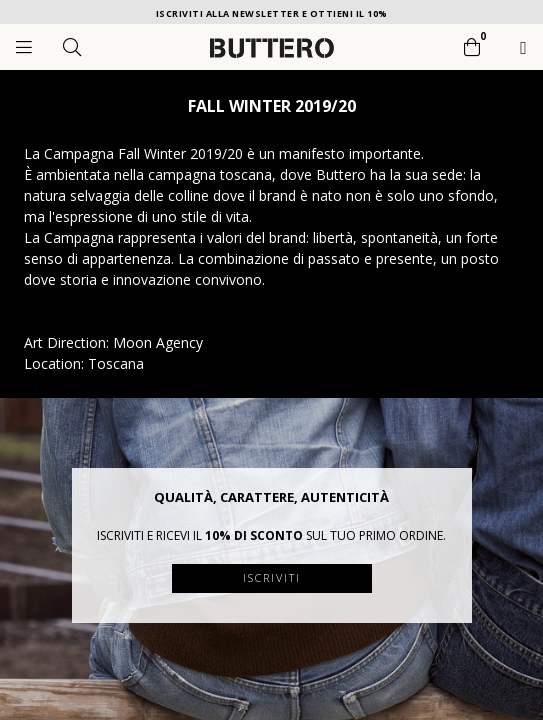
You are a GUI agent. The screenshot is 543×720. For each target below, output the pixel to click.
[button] (457, 483)
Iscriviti (272, 577)
